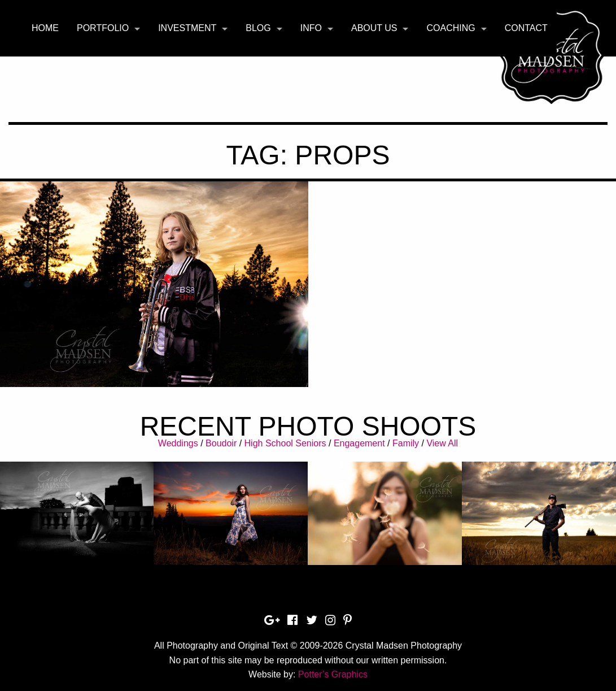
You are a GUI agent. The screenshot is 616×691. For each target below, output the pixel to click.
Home (45, 28)
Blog (258, 28)
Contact (526, 28)
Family (406, 443)
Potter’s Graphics (333, 674)
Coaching (451, 28)
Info (311, 28)
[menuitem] (45, 28)
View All (442, 443)
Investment (187, 28)
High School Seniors (285, 443)
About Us (374, 28)
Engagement (359, 443)
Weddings (178, 443)
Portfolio (103, 28)
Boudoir (221, 443)
